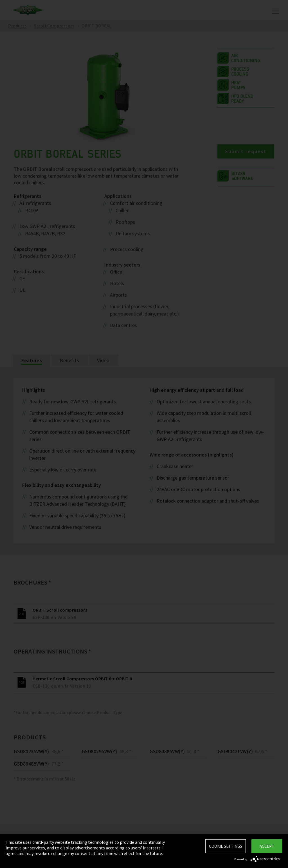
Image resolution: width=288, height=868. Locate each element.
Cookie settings (226, 846)
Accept (267, 846)
